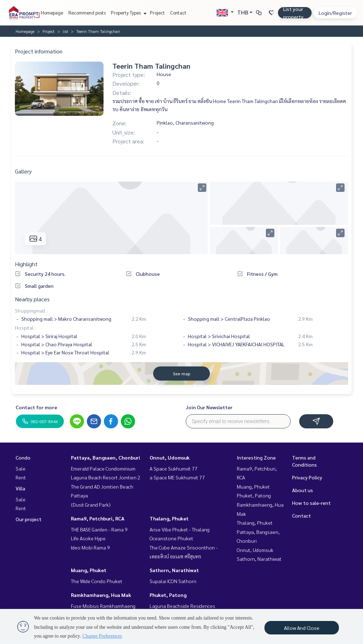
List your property (293, 13)
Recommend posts (87, 13)
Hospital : (25, 327)
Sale (21, 468)
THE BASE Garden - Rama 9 (99, 529)
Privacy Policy (307, 477)
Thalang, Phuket (169, 518)
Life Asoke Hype (88, 538)
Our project (29, 519)
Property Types (128, 13)
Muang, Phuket (89, 570)
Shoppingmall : (31, 310)
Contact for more (36, 407)
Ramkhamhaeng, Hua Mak (101, 595)
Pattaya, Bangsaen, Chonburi (105, 457)
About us (303, 490)
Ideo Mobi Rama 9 (90, 547)
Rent (21, 477)
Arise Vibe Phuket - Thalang (180, 529)
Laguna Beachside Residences (182, 606)
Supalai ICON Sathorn (173, 581)
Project (157, 13)
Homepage (52, 13)
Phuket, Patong (168, 595)
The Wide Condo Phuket (97, 581)
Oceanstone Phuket (171, 538)
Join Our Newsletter (209, 407)
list (65, 31)
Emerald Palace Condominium (103, 468)
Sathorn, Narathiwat (174, 570)
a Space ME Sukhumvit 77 (177, 477)
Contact (178, 13)
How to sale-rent (311, 503)
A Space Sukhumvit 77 (174, 468)
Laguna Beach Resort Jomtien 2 (106, 477)
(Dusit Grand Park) (91, 505)
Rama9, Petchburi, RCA (98, 518)
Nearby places (32, 299)
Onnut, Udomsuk (170, 457)
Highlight (26, 264)
